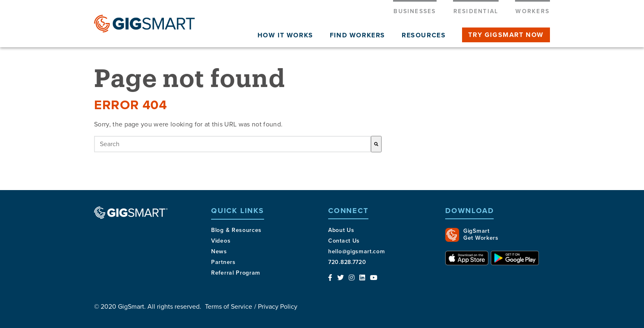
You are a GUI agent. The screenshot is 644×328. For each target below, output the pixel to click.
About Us (341, 230)
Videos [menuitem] (221, 241)
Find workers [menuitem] (358, 35)
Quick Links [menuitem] (238, 211)
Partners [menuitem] (223, 262)
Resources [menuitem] (424, 35)
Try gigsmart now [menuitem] (506, 35)
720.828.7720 (347, 262)
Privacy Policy (278, 307)
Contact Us (344, 241)
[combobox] (232, 144)
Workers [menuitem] (532, 11)
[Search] (376, 144)
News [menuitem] (219, 251)
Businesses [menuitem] (415, 11)
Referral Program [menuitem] (236, 273)
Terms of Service (229, 307)
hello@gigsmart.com (357, 251)
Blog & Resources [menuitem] (236, 230)
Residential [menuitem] (476, 11)
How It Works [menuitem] (285, 35)
